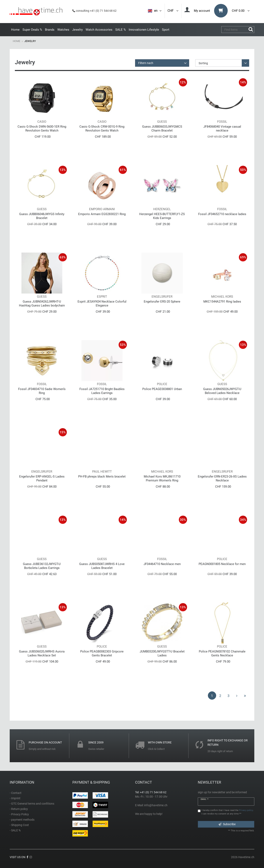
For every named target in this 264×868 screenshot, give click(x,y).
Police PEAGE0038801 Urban (162, 389)
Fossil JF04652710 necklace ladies (222, 214)
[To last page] (245, 696)
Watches (63, 30)
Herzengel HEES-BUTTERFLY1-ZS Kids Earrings (162, 216)
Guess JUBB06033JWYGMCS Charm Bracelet (162, 129)
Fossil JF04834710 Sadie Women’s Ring (42, 391)
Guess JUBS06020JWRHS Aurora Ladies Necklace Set (42, 653)
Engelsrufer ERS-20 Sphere (162, 302)
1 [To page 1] (212, 696)
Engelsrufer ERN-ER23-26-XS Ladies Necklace (222, 478)
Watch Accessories (99, 30)
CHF (173, 11)
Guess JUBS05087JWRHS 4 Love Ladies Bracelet (102, 566)
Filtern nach (146, 63)
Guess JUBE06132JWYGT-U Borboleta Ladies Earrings (42, 566)
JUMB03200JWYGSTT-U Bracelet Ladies (162, 653)
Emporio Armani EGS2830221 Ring (102, 214)
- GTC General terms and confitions (32, 804)
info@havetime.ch (156, 805)
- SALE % (15, 830)
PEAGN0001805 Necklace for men (222, 564)
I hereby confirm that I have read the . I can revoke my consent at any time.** (227, 812)
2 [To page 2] (220, 696)
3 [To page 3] (229, 696)
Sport (166, 30)
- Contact (16, 793)
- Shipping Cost (19, 825)
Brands (50, 30)
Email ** (205, 799)
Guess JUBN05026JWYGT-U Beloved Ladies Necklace (222, 391)
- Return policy (19, 809)
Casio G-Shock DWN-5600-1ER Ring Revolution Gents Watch (42, 129)
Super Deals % (32, 30)
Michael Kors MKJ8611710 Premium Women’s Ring (162, 478)
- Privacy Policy (19, 814)
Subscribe (227, 824)
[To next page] (237, 696)
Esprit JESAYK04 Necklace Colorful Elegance (102, 304)
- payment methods (22, 820)
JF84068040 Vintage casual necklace (222, 129)
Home (15, 30)
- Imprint (15, 798)
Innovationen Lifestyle (144, 30)
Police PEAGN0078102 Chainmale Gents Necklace (222, 653)
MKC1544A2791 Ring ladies (222, 302)
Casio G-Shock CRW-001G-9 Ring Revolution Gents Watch (102, 129)
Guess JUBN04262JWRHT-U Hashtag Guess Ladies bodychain (42, 304)
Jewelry (77, 30)
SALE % (121, 30)
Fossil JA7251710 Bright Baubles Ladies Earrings (102, 391)
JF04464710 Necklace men (162, 564)
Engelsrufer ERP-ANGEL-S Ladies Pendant (42, 478)
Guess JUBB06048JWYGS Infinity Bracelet (42, 216)
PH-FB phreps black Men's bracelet (102, 477)
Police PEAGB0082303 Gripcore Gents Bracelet (102, 653)
